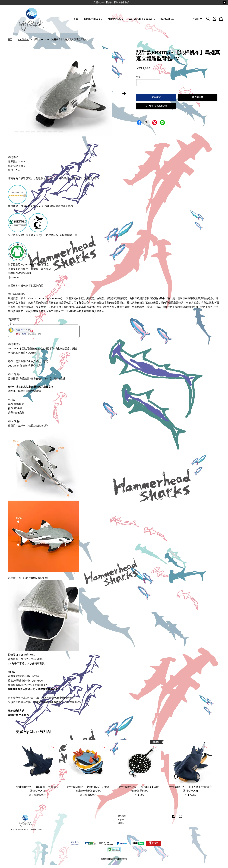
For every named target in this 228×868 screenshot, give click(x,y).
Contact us (167, 19)
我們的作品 (116, 19)
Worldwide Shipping (142, 19)
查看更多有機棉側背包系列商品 (26, 286)
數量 (139, 77)
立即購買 (156, 97)
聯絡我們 (122, 816)
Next (124, 94)
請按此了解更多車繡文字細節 (24, 391)
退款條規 (114, 859)
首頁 (76, 19)
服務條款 (105, 859)
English (121, 819)
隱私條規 (123, 859)
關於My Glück (94, 19)
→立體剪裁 (23, 39)
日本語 (121, 823)
